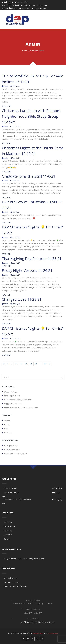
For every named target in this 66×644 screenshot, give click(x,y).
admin (5, 86)
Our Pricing (8, 531)
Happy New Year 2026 (13, 403)
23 (21, 364)
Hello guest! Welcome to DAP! (15, 2)
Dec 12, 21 (15, 158)
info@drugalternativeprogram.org (16, 8)
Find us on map (39, 8)
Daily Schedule (9, 526)
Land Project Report (12, 396)
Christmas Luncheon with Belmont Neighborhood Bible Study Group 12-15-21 (31, 116)
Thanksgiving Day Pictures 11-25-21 (32, 258)
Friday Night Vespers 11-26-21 (27, 270)
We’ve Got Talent (11, 392)
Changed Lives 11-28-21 (22, 299)
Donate (7, 539)
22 (16, 364)
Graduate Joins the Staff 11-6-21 (29, 176)
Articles (7, 421)
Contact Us (8, 535)
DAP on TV (8, 522)
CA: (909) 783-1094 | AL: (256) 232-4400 (18, 5)
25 (31, 364)
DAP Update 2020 (11, 446)
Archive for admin (37, 51)
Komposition (53, 633)
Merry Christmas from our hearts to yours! (21, 407)
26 (36, 364)
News (6, 428)
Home (25, 51)
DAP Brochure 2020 (12, 450)
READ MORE (7, 106)
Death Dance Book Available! (15, 453)
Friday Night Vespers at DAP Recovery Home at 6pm (24, 558)
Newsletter (8, 432)
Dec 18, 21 (15, 86)
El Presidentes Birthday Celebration (18, 400)
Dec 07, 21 (15, 181)
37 (45, 364)
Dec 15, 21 (15, 126)
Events (7, 425)
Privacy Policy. (38, 633)
